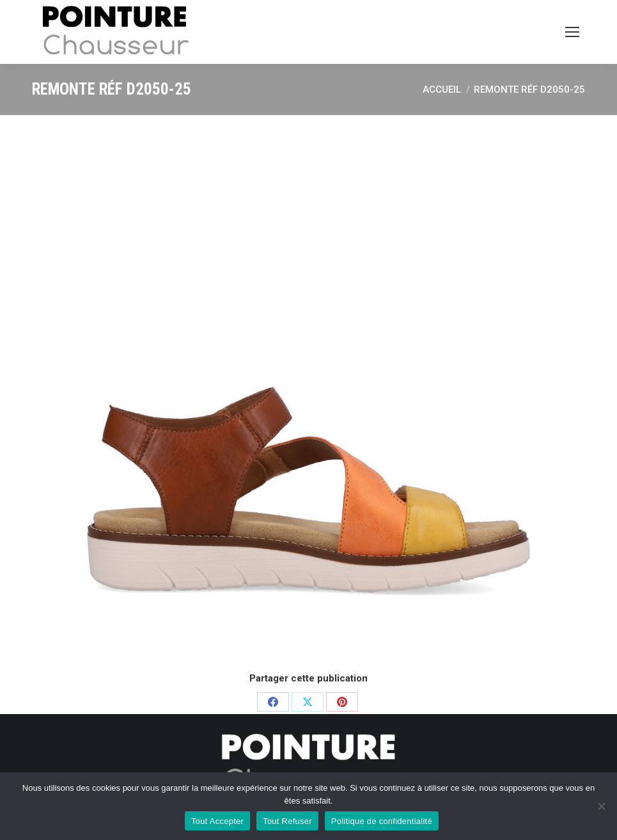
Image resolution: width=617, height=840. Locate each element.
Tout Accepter (217, 821)
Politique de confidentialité (382, 821)
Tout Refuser (287, 821)
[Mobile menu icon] (572, 32)
